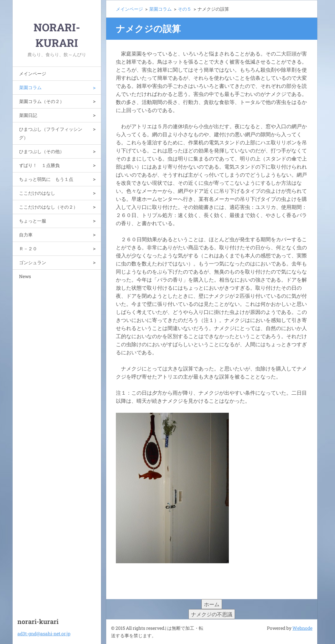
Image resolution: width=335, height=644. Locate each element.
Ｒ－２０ (28, 249)
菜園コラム (30, 87)
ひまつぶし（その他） (42, 151)
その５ (185, 9)
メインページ (33, 73)
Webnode (302, 628)
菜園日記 (28, 115)
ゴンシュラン (33, 262)
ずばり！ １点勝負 (39, 165)
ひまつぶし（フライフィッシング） (51, 133)
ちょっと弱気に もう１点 (46, 179)
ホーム (212, 604)
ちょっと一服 (33, 221)
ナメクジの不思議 (212, 614)
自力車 (26, 235)
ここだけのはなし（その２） (48, 207)
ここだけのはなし (37, 193)
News (25, 276)
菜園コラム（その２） (42, 101)
